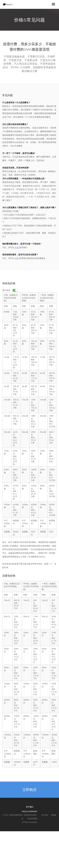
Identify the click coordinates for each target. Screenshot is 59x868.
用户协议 (45, 815)
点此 (17, 247)
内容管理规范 (32, 819)
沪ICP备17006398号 (29, 822)
